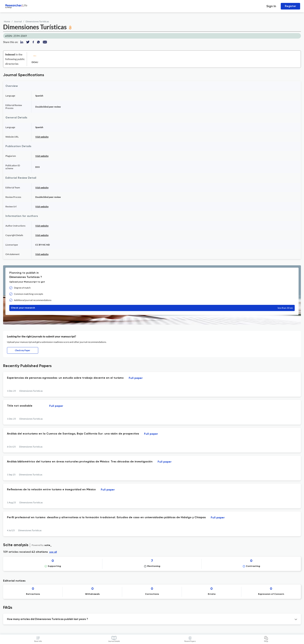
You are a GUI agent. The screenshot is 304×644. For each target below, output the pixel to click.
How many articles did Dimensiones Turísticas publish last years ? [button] (47, 619)
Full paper (136, 378)
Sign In (271, 6)
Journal (18, 21)
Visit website (42, 137)
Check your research (152, 308)
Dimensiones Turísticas (37, 21)
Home (7, 21)
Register (290, 6)
